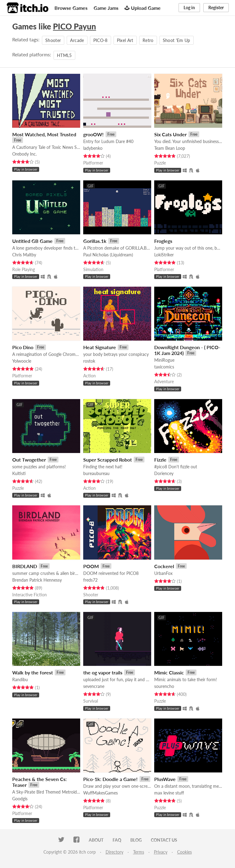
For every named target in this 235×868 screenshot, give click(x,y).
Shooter (53, 40)
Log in (189, 8)
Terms (139, 852)
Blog (136, 840)
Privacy (161, 852)
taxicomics (164, 367)
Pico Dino (23, 347)
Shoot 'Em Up (177, 40)
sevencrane (94, 686)
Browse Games (71, 8)
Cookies (185, 852)
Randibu (20, 679)
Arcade (77, 40)
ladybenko (93, 148)
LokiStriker (164, 255)
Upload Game (143, 8)
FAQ (117, 840)
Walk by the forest (33, 672)
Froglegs (163, 241)
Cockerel (164, 566)
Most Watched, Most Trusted (44, 134)
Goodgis (20, 799)
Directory (114, 852)
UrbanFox (163, 573)
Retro (148, 40)
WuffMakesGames (101, 793)
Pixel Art (125, 40)
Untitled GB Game (32, 241)
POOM (91, 566)
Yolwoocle (22, 361)
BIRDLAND (25, 566)
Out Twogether (29, 460)
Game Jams (106, 8)
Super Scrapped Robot (108, 460)
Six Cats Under (170, 134)
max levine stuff (169, 793)
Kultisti (19, 473)
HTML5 (64, 55)
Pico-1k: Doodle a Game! (110, 779)
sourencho (164, 686)
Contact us (164, 840)
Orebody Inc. (24, 154)
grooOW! (93, 134)
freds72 (90, 580)
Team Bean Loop (170, 148)
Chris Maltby (24, 255)
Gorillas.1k (95, 241)
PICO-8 (101, 40)
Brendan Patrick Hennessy (37, 580)
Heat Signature (100, 347)
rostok (89, 361)
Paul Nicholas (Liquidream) (108, 255)
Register (216, 8)
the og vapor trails (103, 672)
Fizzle (160, 460)
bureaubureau (96, 473)
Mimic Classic (169, 672)
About (96, 840)
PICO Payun (75, 26)
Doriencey (164, 473)
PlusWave (165, 779)
